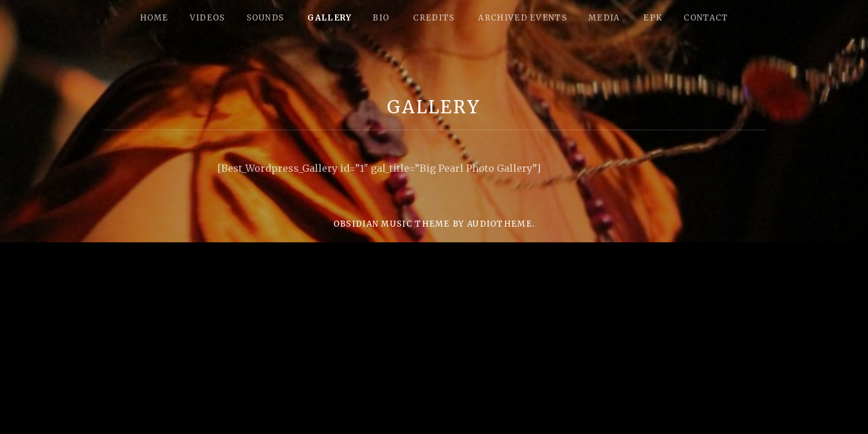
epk (653, 18)
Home (154, 18)
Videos (208, 18)
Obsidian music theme (392, 224)
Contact (706, 18)
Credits (434, 18)
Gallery (329, 18)
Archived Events (523, 18)
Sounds (266, 18)
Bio (381, 18)
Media (604, 18)
